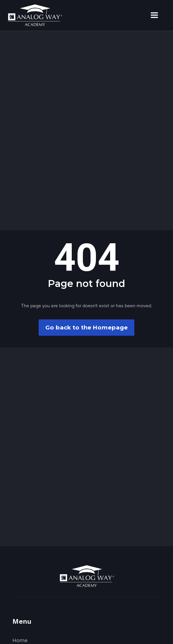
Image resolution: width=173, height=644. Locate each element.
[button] (154, 15)
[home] (35, 15)
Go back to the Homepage (86, 327)
